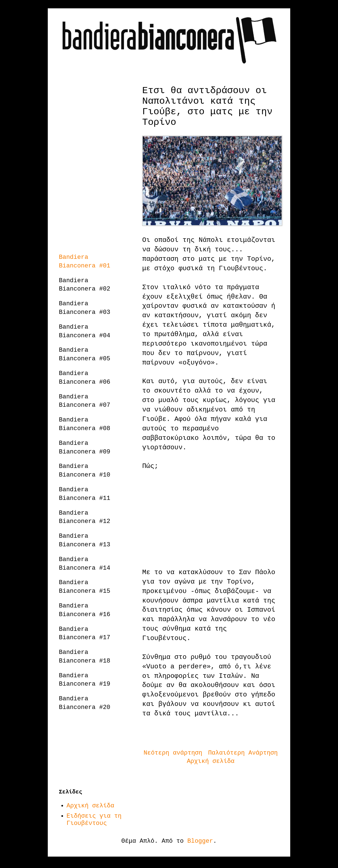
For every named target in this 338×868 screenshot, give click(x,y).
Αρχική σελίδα (211, 761)
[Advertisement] (211, 519)
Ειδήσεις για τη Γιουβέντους (94, 820)
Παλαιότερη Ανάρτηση (243, 753)
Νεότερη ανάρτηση (173, 753)
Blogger (200, 841)
